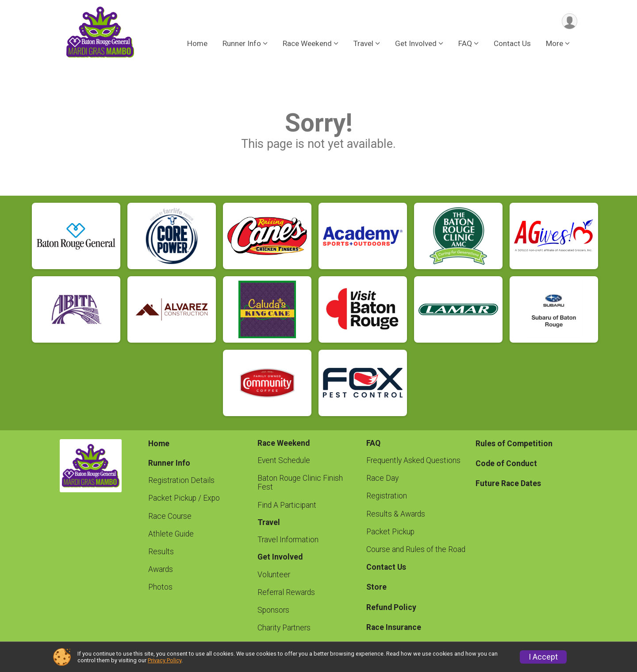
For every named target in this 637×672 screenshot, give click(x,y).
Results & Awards (396, 514)
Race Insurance (394, 627)
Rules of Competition (514, 444)
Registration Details (181, 480)
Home (197, 44)
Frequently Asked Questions (413, 460)
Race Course (170, 516)
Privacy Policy (165, 660)
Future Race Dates (508, 483)
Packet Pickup (390, 532)
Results (161, 552)
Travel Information (288, 540)
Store (376, 587)
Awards (161, 569)
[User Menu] (569, 21)
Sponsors (273, 610)
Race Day (382, 478)
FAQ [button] (465, 44)
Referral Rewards (286, 592)
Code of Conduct (506, 463)
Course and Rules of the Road (416, 549)
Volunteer (274, 575)
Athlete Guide (171, 534)
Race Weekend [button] (307, 44)
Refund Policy (391, 607)
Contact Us (512, 44)
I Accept (543, 657)
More (554, 44)
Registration (387, 496)
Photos (160, 587)
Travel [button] (363, 44)
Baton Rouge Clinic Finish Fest (300, 483)
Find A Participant (287, 505)
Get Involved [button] (416, 44)
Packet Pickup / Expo (184, 498)
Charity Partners (284, 628)
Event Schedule (284, 460)
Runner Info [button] (242, 44)
